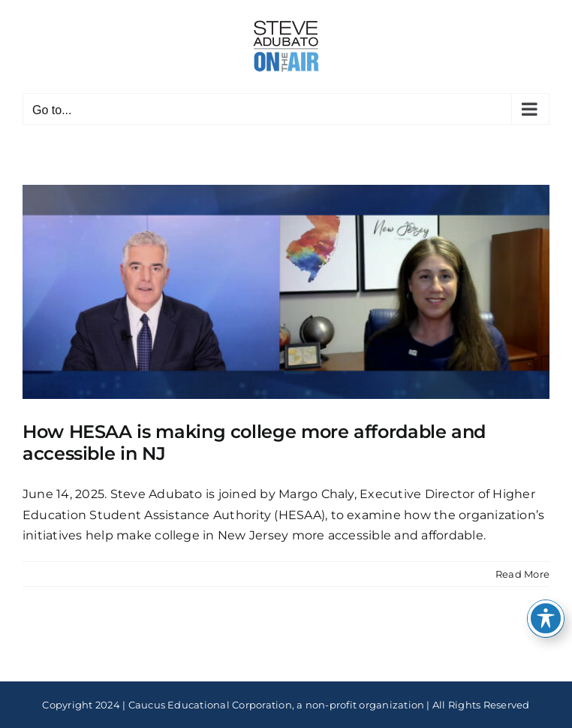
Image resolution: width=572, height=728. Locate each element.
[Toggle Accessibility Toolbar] (546, 618)
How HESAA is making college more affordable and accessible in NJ (254, 443)
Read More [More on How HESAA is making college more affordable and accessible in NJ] (522, 574)
